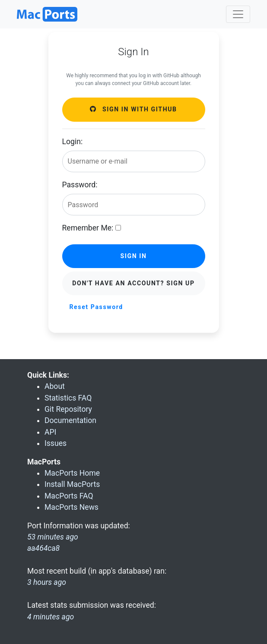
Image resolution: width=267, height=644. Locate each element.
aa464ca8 (43, 548)
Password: (80, 185)
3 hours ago (47, 582)
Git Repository (68, 409)
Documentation (70, 420)
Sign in (133, 256)
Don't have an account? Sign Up (133, 283)
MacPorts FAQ (69, 496)
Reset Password (96, 307)
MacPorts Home (72, 473)
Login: (73, 142)
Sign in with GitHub (133, 109)
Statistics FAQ (68, 398)
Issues (56, 443)
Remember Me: (88, 228)
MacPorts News (72, 507)
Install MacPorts (72, 484)
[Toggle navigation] (238, 14)
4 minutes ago (51, 617)
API (50, 432)
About (55, 386)
